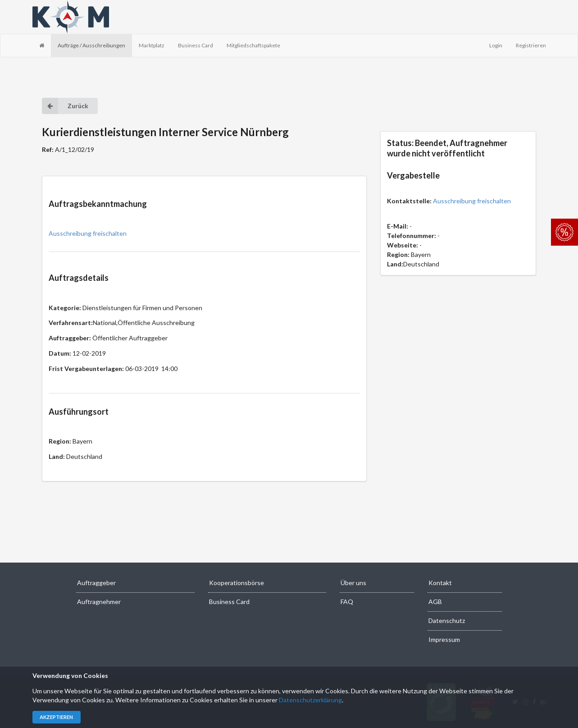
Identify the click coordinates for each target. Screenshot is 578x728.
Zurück (65, 106)
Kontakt (440, 583)
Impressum (444, 639)
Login (496, 45)
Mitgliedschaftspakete (253, 45)
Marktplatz (152, 45)
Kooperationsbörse (237, 583)
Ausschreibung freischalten (88, 233)
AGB (435, 602)
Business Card (196, 45)
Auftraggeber (96, 583)
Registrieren (531, 45)
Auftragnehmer (99, 602)
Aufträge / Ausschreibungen (91, 45)
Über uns (353, 583)
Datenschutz (447, 620)
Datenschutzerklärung (310, 700)
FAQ (347, 602)
